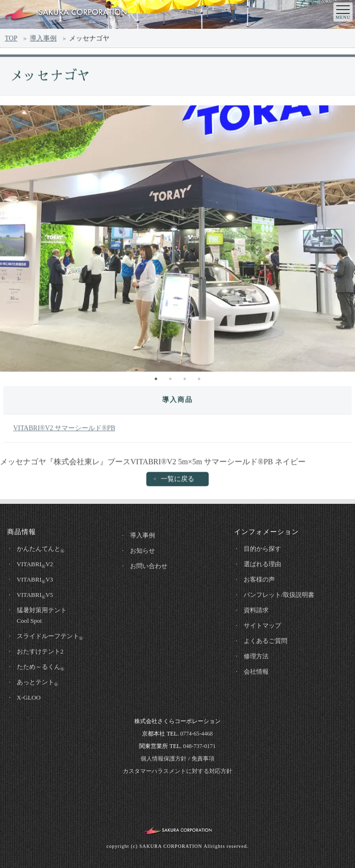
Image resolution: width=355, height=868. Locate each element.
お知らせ (142, 551)
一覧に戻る (177, 481)
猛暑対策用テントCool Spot (42, 615)
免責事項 (203, 759)
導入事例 (43, 40)
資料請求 (256, 610)
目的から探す (262, 549)
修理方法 (256, 656)
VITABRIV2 (35, 565)
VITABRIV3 (35, 580)
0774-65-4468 (196, 734)
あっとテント (37, 683)
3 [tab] (185, 381)
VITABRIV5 (35, 595)
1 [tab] (156, 381)
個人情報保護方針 (164, 759)
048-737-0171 (199, 746)
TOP (11, 40)
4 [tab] (199, 381)
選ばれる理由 (262, 564)
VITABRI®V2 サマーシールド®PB (64, 430)
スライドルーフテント (50, 637)
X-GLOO (29, 697)
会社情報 (256, 672)
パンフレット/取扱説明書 (279, 595)
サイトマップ (262, 625)
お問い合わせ (149, 566)
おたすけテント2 (40, 651)
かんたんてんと (41, 549)
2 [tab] (170, 381)
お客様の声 (259, 579)
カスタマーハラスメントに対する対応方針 (177, 771)
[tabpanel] (177, 241)
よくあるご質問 (266, 641)
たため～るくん (41, 667)
